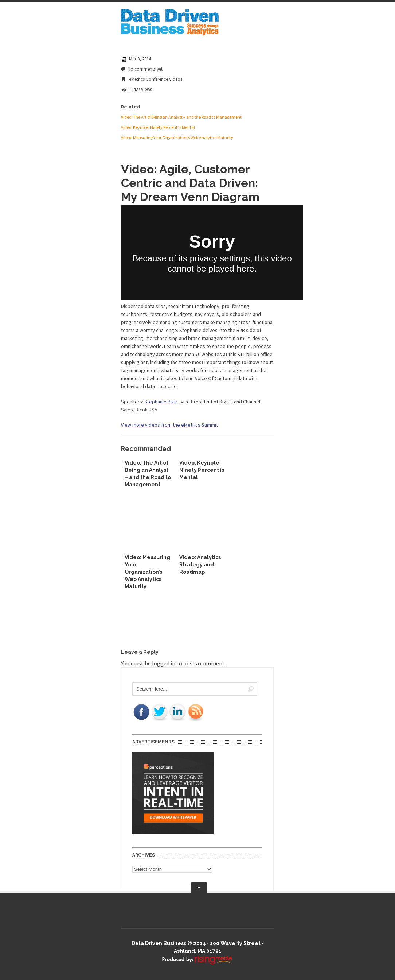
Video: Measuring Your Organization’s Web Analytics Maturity (177, 137)
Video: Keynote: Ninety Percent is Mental (158, 127)
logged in (164, 663)
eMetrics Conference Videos (156, 79)
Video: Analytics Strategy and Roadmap (200, 565)
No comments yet (145, 69)
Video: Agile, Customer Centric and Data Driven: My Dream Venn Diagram (190, 183)
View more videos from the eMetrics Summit (169, 425)
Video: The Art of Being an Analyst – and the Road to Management (181, 117)
